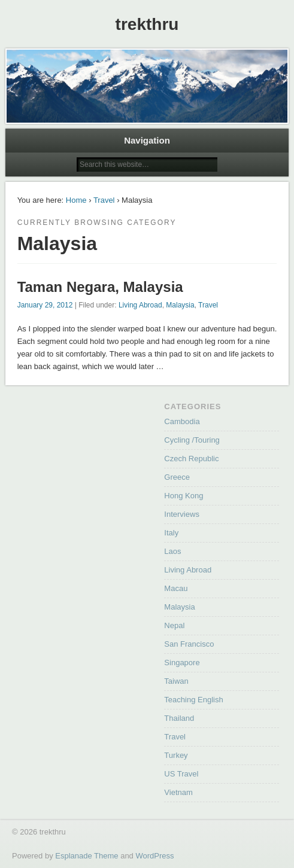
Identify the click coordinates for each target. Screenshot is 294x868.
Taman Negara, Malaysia (100, 287)
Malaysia (180, 305)
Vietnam (178, 792)
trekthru (147, 24)
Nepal (174, 625)
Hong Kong (184, 496)
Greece (177, 477)
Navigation (147, 140)
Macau (176, 588)
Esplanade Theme (87, 856)
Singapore (182, 663)
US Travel (181, 774)
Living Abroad (140, 305)
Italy (171, 533)
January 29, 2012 (45, 305)
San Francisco (189, 644)
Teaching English (193, 700)
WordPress (154, 856)
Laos (172, 551)
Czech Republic (191, 459)
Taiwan (176, 681)
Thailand (179, 718)
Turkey (176, 755)
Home (76, 200)
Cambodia (182, 421)
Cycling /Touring (192, 440)
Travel (104, 200)
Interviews (182, 514)
